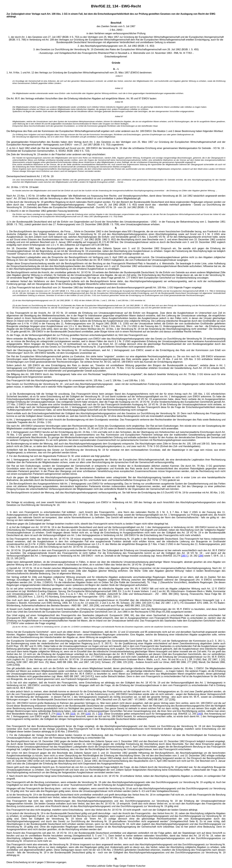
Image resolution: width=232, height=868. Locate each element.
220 (88, 714)
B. (116, 499)
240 (200, 714)
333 (73, 714)
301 (59, 714)
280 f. (185, 556)
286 (201, 556)
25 (100, 714)
